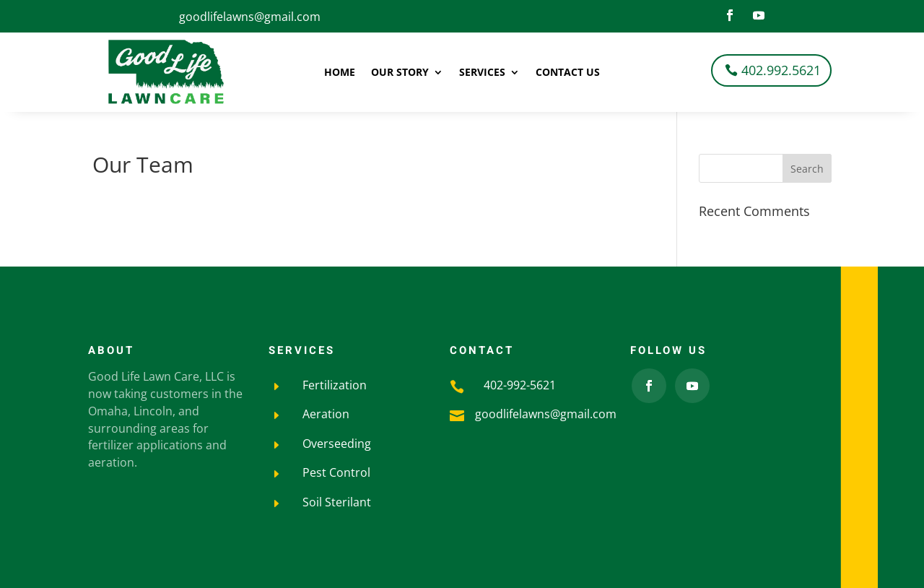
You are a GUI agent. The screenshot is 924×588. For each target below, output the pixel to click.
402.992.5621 (781, 70)
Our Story (400, 73)
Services (482, 73)
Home (340, 73)
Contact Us (568, 73)
